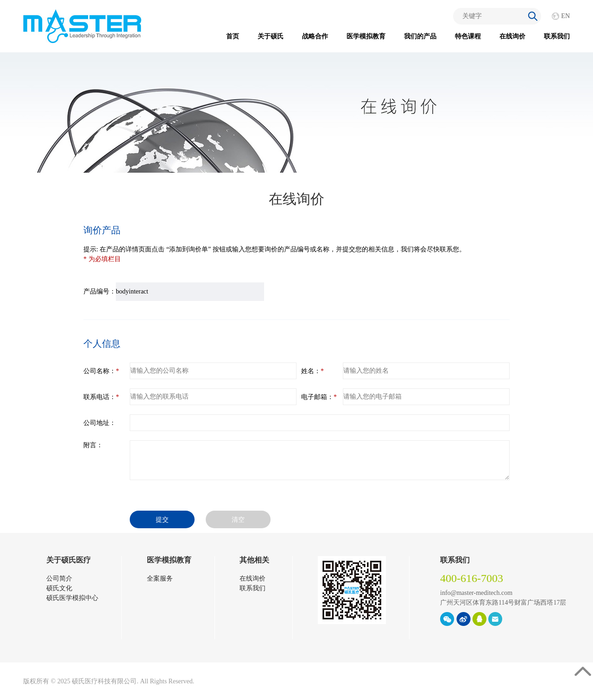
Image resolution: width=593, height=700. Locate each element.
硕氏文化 (59, 588)
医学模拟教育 (366, 36)
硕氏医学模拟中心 (72, 598)
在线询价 (512, 36)
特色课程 (468, 36)
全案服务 (160, 578)
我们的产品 (420, 36)
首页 (233, 36)
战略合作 (315, 36)
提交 (162, 520)
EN (565, 16)
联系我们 (557, 36)
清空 (238, 520)
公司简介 (59, 578)
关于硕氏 (271, 36)
